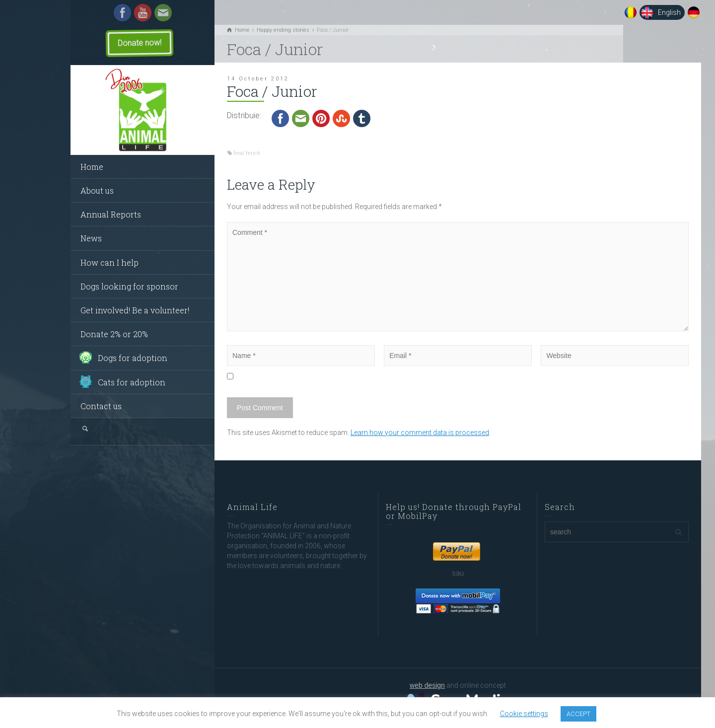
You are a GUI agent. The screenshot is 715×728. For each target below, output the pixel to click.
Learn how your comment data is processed (420, 433)
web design (427, 685)
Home (92, 167)
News (91, 238)
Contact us (101, 406)
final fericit (247, 153)
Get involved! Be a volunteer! (135, 310)
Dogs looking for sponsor (129, 286)
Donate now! (140, 43)
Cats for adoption (132, 382)
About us (97, 190)
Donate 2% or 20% (114, 334)
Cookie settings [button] (524, 714)
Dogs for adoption (133, 358)
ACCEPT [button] (578, 714)
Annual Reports (111, 214)
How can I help (109, 262)
